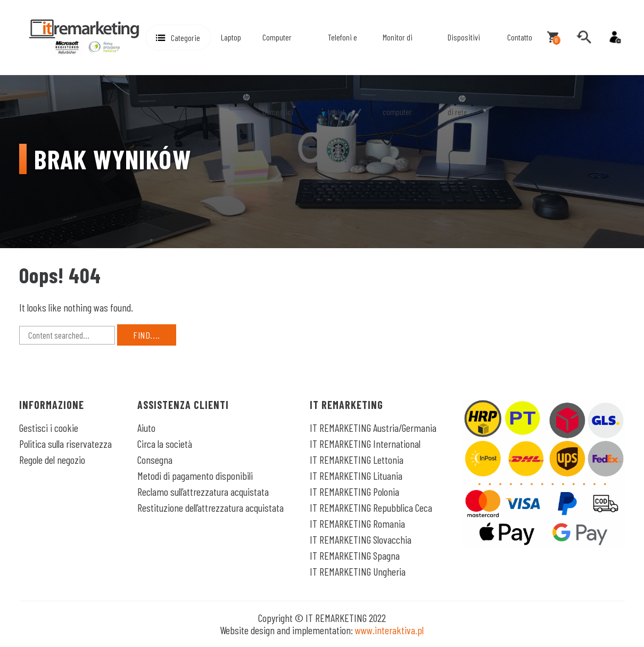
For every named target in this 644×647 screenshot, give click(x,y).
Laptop (231, 37)
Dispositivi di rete (464, 74)
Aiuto (146, 428)
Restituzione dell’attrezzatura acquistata (210, 507)
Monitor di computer (398, 74)
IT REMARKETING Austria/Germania (373, 428)
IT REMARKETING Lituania (356, 476)
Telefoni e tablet (342, 74)
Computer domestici (278, 74)
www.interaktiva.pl (389, 630)
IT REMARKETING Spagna (355, 555)
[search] (584, 37)
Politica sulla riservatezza (65, 444)
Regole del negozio (52, 460)
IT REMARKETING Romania (357, 523)
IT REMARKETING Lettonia (357, 460)
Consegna (155, 460)
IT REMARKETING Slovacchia (361, 539)
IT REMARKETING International (365, 444)
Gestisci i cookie (49, 428)
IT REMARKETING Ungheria (358, 571)
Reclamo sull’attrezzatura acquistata (203, 492)
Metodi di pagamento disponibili (195, 476)
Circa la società (165, 444)
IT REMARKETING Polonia (354, 492)
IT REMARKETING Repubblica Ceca (371, 507)
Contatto (520, 37)
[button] (178, 38)
